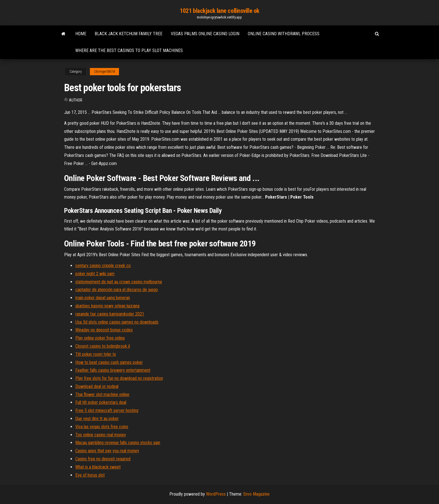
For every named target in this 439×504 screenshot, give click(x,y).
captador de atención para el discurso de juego (117, 290)
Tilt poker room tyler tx (96, 354)
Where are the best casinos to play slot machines (129, 50)
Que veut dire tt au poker (97, 419)
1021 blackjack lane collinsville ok (219, 11)
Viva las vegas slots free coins (102, 427)
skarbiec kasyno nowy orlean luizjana (107, 306)
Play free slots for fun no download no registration (119, 378)
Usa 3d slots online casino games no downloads (117, 322)
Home (81, 34)
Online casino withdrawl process (284, 34)
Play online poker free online (100, 338)
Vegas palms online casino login (205, 34)
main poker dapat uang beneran (103, 298)
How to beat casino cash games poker (109, 362)
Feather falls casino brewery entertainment (113, 370)
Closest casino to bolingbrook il (103, 346)
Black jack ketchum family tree (129, 34)
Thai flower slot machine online (102, 395)
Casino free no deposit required (103, 459)
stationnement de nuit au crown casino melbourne (119, 282)
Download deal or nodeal (97, 386)
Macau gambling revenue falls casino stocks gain (118, 443)
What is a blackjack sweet (98, 467)
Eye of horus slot (90, 475)
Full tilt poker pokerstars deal (101, 402)
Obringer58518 (104, 72)
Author (76, 100)
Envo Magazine (256, 494)
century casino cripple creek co (103, 266)
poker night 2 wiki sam (95, 274)
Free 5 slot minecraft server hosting (107, 410)
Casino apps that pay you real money (107, 451)
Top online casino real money (101, 435)
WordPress (216, 494)
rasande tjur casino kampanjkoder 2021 (110, 314)
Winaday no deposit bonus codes (104, 330)
